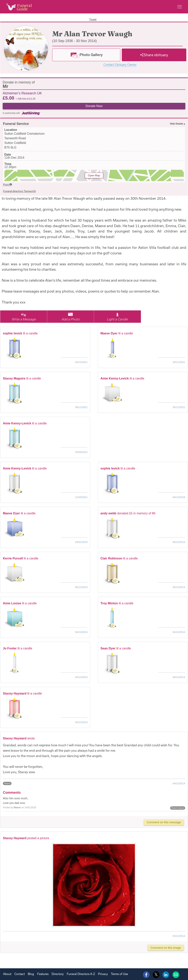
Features (43, 974)
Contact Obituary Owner (120, 65)
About (7, 974)
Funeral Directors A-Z (81, 974)
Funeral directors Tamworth (19, 191)
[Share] (154, 55)
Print (7, 185)
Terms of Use (119, 974)
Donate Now (94, 106)
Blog (31, 974)
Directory (58, 974)
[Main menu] (180, 7)
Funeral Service (16, 124)
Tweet (93, 19)
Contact (20, 974)
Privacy (103, 974)
